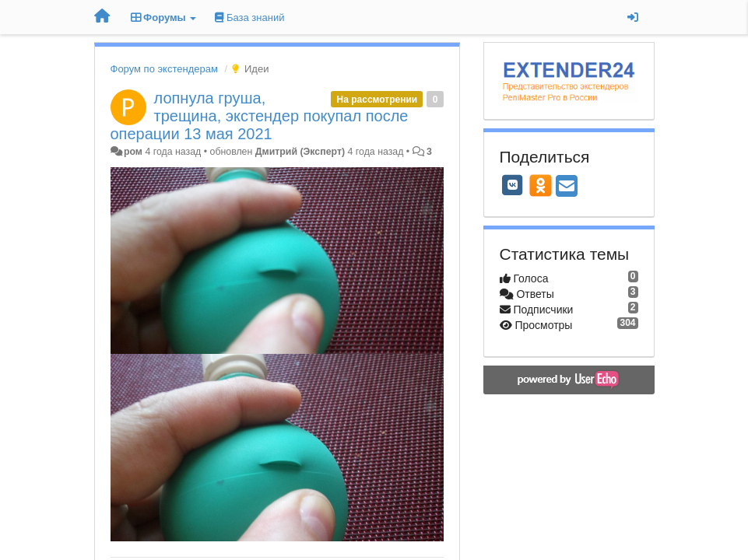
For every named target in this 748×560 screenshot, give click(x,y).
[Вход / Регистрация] (633, 17)
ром (133, 152)
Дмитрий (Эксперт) (300, 152)
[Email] (567, 187)
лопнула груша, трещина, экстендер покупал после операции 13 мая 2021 (260, 116)
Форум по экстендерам (164, 69)
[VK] (513, 185)
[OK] (541, 185)
